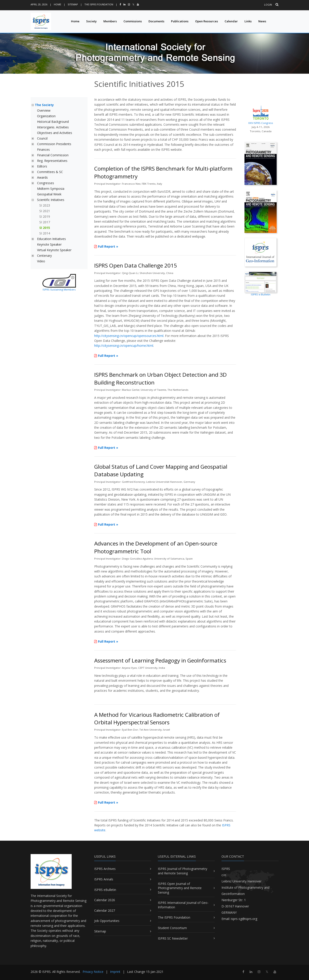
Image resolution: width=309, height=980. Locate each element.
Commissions (133, 21)
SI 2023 (45, 205)
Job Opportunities (107, 921)
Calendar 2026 (105, 900)
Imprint (115, 972)
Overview (44, 110)
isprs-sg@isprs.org (244, 919)
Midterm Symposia (51, 189)
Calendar (231, 21)
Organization (46, 116)
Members (110, 21)
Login (268, 5)
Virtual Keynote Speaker (54, 250)
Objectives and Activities (55, 133)
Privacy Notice (93, 972)
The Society (44, 105)
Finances (43, 149)
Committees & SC (50, 172)
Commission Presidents (54, 144)
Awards (42, 177)
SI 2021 (45, 211)
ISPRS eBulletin (105, 890)
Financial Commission (53, 155)
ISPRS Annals (104, 879)
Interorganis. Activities (53, 127)
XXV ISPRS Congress (261, 114)
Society (91, 21)
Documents (156, 21)
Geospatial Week (49, 194)
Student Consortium (172, 928)
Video (41, 261)
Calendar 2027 (105, 910)
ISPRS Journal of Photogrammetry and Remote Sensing (183, 871)
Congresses (46, 183)
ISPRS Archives (105, 869)
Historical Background (53, 122)
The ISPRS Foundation (99, 4)
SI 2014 (45, 233)
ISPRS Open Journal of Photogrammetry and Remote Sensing (180, 888)
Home (57, 4)
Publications (180, 21)
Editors (42, 166)
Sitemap (73, 4)
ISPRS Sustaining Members (59, 289)
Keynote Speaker (49, 244)
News (262, 21)
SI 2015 (45, 228)
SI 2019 (45, 216)
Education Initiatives (51, 239)
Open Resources (207, 21)
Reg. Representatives (52, 161)
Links (248, 21)
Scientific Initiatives (51, 200)
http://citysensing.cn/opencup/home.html (124, 346)
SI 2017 (45, 222)
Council (42, 138)
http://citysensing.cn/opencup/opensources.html (129, 336)
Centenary (44, 256)
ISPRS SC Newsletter (173, 938)
